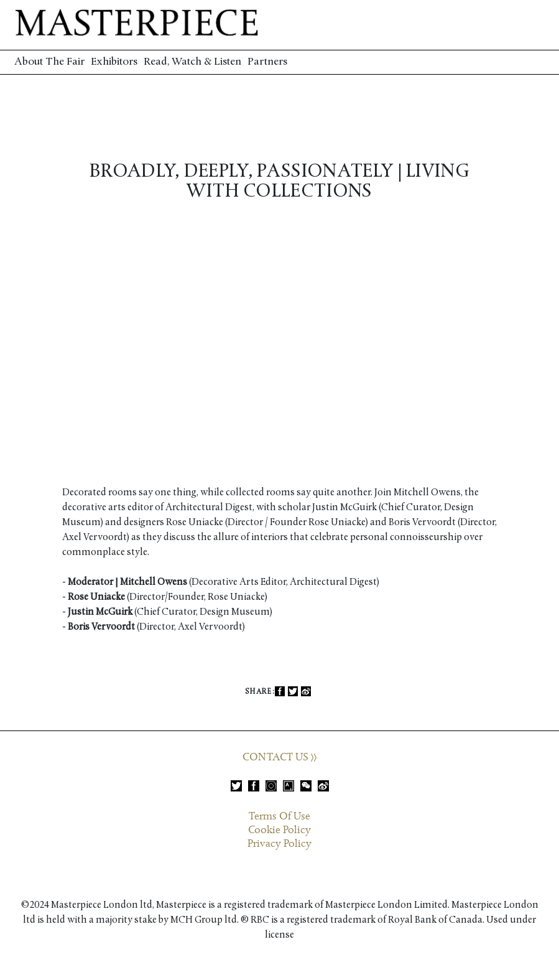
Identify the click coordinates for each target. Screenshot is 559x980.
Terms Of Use (279, 816)
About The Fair (49, 62)
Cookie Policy (279, 830)
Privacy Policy (279, 844)
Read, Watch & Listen (192, 62)
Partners (267, 62)
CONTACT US (279, 757)
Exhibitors (114, 62)
